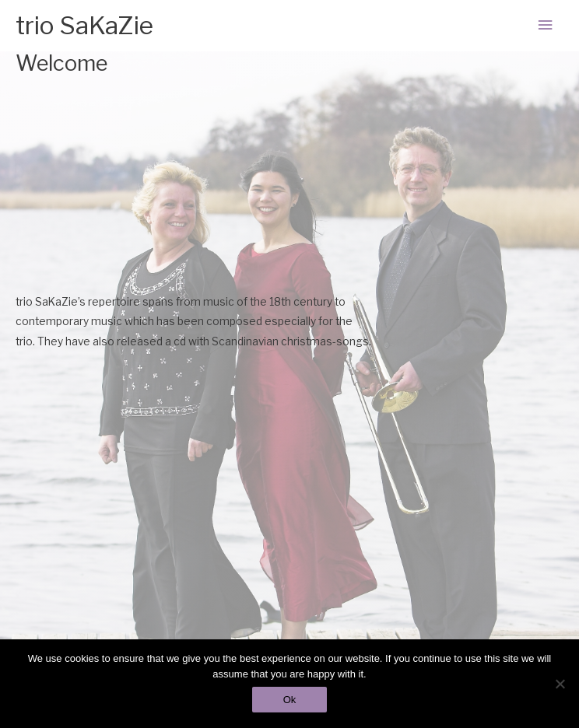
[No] (560, 684)
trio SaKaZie (84, 25)
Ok (290, 700)
